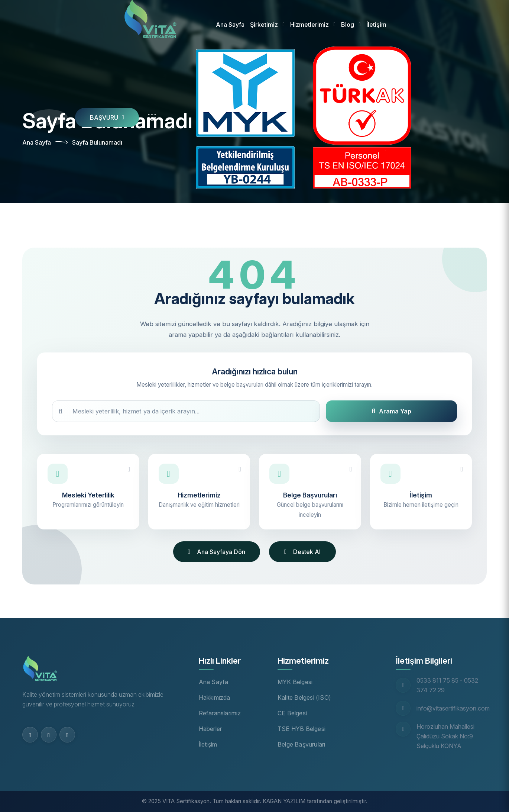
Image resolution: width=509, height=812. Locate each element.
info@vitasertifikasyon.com (453, 708)
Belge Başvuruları (301, 744)
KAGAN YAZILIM (284, 801)
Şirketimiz (264, 25)
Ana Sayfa (230, 25)
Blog (348, 25)
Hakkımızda (215, 697)
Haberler (210, 729)
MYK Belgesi (295, 682)
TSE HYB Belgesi (301, 729)
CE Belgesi (292, 713)
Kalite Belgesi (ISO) (304, 697)
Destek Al (302, 552)
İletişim (376, 25)
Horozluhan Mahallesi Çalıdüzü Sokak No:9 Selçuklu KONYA (445, 736)
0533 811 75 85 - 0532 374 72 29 (447, 685)
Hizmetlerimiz (309, 25)
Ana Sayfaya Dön (217, 552)
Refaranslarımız (220, 713)
